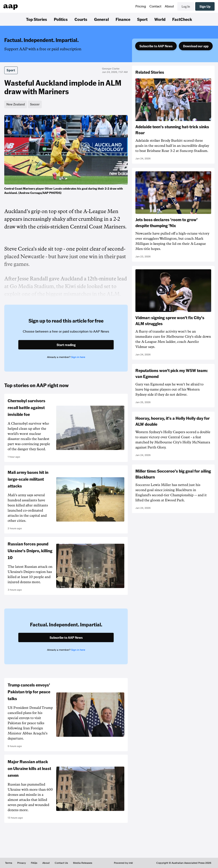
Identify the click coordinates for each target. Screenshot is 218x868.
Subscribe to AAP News (156, 46)
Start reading (66, 345)
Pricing (141, 6)
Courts (81, 19)
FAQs (34, 863)
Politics (61, 19)
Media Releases (83, 863)
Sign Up (205, 6)
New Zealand (16, 104)
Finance (123, 19)
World (160, 19)
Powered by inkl (123, 863)
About (169, 6)
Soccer (35, 104)
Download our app (196, 46)
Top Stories (37, 19)
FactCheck (182, 19)
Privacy (22, 863)
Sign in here (78, 357)
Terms (9, 863)
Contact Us (61, 863)
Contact (155, 6)
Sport (142, 19)
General (101, 19)
